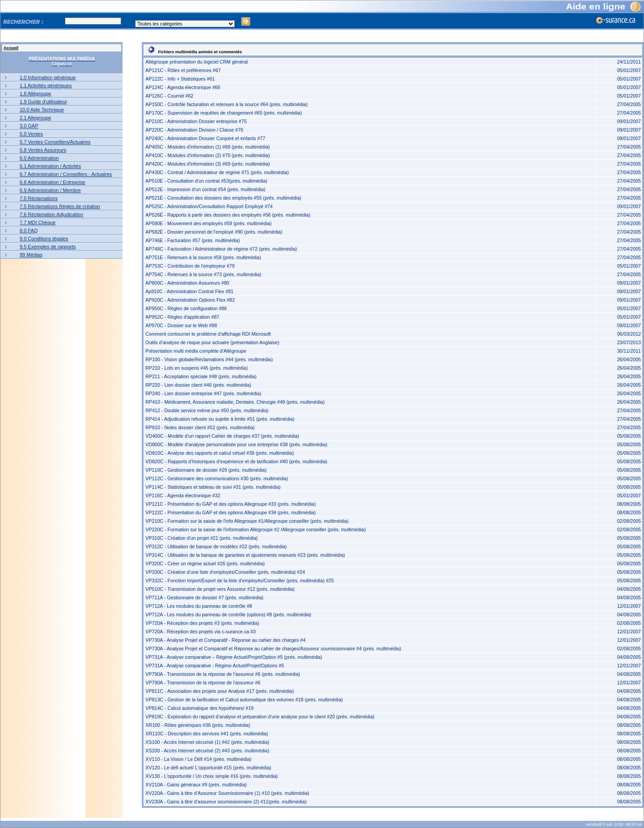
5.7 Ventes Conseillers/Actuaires (55, 142)
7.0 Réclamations (39, 198)
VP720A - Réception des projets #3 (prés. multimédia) (202, 623)
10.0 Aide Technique (42, 110)
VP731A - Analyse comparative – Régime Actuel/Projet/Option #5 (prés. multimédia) (234, 657)
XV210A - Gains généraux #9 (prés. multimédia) (196, 785)
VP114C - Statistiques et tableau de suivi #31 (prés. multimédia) (213, 487)
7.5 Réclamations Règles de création (60, 206)
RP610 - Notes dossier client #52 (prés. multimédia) (200, 427)
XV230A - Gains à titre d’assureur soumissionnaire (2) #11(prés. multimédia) (226, 802)
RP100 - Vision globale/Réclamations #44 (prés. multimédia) (209, 359)
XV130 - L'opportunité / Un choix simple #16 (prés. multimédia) (212, 776)
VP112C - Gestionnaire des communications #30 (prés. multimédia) (217, 478)
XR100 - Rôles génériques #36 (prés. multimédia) (198, 725)
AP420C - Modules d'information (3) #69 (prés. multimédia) (208, 164)
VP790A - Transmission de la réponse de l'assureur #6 (203, 683)
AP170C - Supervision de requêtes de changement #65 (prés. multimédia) (223, 113)
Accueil (11, 48)
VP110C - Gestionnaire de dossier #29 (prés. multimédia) (206, 470)
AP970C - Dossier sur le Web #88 (181, 325)
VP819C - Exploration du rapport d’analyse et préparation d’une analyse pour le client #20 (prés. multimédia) (260, 717)
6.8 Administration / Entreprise (53, 182)
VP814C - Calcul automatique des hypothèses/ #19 (199, 708)
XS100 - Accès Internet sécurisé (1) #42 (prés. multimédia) (207, 742)
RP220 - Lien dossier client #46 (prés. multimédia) (198, 385)
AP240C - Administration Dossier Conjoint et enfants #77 (205, 138)
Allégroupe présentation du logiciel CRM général (197, 62)
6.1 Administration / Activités (50, 166)
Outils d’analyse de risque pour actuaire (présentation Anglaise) (212, 342)
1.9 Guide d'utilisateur (43, 102)
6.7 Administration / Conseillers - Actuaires (66, 174)
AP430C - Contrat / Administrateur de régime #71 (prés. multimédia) (217, 172)
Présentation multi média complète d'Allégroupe (196, 351)
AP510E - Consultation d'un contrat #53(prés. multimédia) (206, 181)
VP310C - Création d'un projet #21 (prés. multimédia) (201, 538)
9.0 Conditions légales (44, 239)
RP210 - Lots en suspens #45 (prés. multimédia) (197, 368)
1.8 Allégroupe (35, 94)
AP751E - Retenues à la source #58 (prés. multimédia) (203, 257)
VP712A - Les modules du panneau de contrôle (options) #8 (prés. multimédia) (228, 615)
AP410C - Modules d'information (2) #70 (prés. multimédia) (208, 155)
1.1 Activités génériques (46, 85)
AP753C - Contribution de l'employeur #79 (190, 266)
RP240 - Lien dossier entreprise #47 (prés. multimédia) (203, 393)
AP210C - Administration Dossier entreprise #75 (196, 121)
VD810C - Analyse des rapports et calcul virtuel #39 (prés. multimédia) (220, 453)
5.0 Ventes (31, 134)
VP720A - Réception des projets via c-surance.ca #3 (200, 632)
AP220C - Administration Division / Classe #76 (194, 130)
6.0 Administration (39, 158)
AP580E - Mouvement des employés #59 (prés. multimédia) (208, 223)
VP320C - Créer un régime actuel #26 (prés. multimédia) (205, 563)
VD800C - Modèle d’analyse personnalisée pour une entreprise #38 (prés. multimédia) (236, 444)
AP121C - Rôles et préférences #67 (183, 70)
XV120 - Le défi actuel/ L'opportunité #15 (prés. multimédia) (208, 768)
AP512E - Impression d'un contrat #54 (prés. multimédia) (205, 189)
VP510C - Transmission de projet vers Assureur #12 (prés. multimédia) (220, 589)
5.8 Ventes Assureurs (43, 150)
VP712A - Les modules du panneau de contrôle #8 (199, 606)
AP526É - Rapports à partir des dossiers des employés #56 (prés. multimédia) (228, 215)
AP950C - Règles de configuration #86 (186, 308)
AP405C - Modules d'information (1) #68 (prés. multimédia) (208, 147)
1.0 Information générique (48, 77)
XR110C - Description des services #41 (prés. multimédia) (207, 734)
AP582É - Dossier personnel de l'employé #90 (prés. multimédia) (214, 232)
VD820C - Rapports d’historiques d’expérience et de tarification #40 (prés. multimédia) (236, 461)
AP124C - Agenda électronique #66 (183, 87)
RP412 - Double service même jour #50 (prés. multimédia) (207, 410)
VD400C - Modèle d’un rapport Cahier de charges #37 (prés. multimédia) (222, 436)
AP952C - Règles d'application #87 (182, 317)
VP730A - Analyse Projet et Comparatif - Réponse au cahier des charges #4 (225, 640)
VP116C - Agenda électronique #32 (183, 495)
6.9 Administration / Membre (50, 190)
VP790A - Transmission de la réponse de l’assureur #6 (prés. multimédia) (222, 674)
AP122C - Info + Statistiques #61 (180, 79)
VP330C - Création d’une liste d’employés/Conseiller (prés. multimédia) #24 (225, 572)
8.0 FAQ (29, 230)
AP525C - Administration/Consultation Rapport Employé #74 (209, 206)
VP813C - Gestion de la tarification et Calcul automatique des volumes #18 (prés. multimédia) (244, 700)
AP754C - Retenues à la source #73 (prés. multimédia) (203, 274)
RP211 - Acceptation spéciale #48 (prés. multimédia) (201, 376)
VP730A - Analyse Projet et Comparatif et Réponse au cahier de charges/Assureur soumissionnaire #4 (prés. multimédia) (273, 649)
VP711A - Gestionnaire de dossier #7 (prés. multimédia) (204, 598)
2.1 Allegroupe (35, 118)
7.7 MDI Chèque (38, 222)
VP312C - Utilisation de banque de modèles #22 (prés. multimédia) (216, 546)
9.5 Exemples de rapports (48, 247)
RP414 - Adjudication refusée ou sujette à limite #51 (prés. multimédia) (220, 419)
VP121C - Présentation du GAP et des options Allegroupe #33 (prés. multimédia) (231, 504)
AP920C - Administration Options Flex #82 (190, 300)
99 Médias (31, 255)
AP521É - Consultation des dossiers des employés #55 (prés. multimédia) (223, 198)
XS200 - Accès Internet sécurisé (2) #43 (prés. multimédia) (207, 751)
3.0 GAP (29, 126)
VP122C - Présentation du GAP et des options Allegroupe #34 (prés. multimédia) (231, 512)
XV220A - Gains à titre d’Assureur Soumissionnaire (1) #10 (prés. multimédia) (227, 793)
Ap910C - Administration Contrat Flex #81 (189, 291)
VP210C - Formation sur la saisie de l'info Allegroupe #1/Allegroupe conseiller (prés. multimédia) (247, 521)
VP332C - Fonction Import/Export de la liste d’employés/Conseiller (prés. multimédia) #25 (239, 580)
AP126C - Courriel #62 (169, 96)
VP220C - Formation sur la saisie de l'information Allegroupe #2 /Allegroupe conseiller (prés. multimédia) (255, 529)
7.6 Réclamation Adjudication (51, 214)
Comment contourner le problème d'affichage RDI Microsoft (208, 334)
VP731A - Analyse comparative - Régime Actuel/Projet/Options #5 (215, 666)
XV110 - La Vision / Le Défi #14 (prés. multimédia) (198, 759)
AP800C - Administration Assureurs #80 (187, 283)
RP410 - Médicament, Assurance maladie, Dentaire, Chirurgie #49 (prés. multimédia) (235, 402)
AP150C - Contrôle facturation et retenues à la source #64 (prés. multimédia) (227, 104)
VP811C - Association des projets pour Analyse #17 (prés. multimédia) (220, 691)
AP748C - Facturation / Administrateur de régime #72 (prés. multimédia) (221, 249)
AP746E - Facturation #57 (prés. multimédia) (193, 240)
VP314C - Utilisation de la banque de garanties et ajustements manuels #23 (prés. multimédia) (245, 555)
